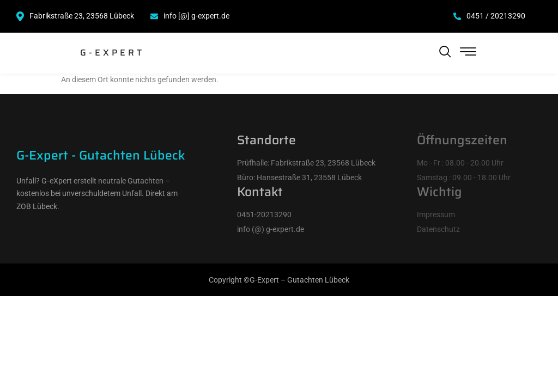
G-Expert (112, 53)
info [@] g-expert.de (190, 16)
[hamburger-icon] (468, 53)
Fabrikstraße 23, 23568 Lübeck (75, 17)
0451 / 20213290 (489, 16)
